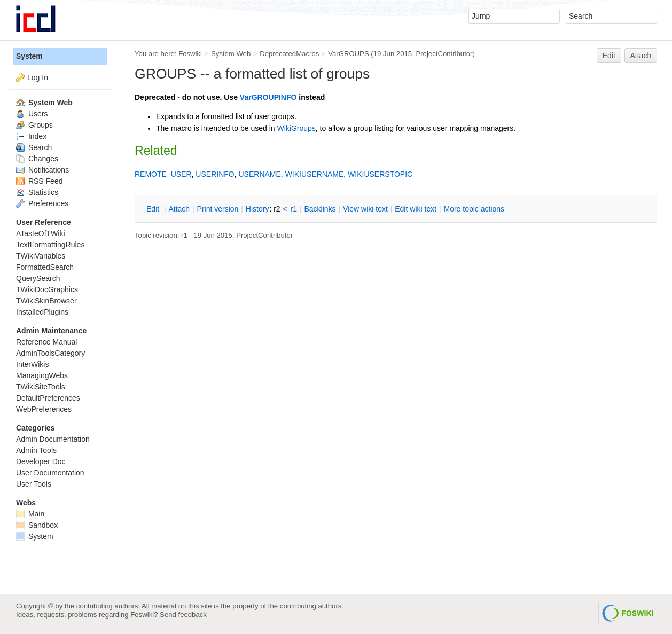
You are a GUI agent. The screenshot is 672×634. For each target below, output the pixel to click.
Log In (38, 77)
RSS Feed (39, 181)
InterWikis (32, 364)
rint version (218, 209)
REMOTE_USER (163, 174)
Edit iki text (416, 209)
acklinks (320, 209)
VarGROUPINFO (268, 97)
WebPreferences (44, 409)
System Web (231, 54)
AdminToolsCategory (50, 353)
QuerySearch (38, 278)
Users (32, 114)
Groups (34, 125)
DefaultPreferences (48, 398)
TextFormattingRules (50, 245)
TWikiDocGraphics (47, 289)
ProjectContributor (444, 54)
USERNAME (259, 174)
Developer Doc (41, 461)
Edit (609, 56)
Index (31, 136)
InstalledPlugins (42, 312)
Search (34, 147)
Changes (37, 159)
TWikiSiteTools (41, 387)
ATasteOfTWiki (41, 233)
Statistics (37, 192)
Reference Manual (46, 342)
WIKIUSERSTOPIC (380, 174)
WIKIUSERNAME (315, 174)
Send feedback (183, 615)
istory (257, 209)
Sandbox (37, 525)
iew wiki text (365, 209)
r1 (294, 209)
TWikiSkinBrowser (46, 301)
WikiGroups (296, 128)
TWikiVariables (41, 256)
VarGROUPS (349, 54)
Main (30, 514)
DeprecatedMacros (289, 54)
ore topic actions (474, 209)
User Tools (34, 484)
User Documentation (50, 473)
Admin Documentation (53, 439)
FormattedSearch (45, 267)
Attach (641, 56)
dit (154, 209)
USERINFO (215, 174)
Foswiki (190, 54)
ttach (179, 209)
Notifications (42, 170)
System (29, 56)
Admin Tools (36, 450)
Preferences (42, 203)
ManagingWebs (42, 375)
